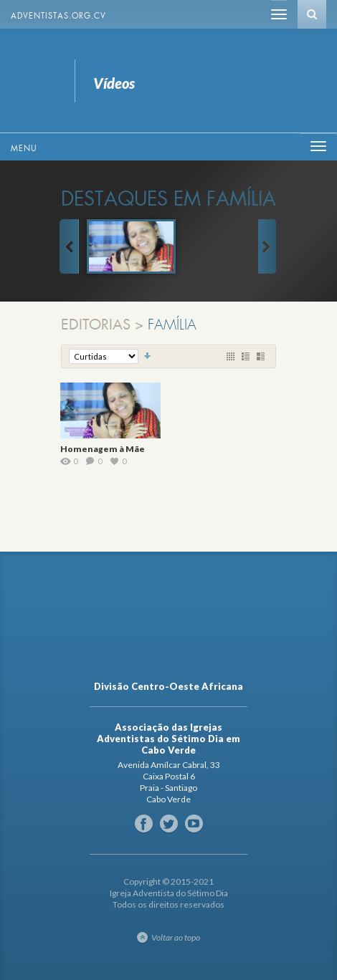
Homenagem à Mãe (103, 449)
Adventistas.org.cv (58, 16)
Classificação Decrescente (148, 356)
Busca (312, 14)
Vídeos (34, 81)
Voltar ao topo (176, 937)
